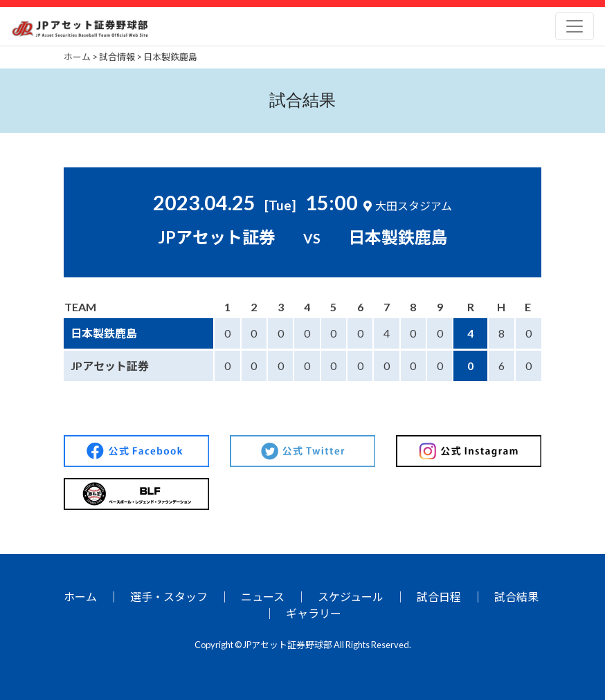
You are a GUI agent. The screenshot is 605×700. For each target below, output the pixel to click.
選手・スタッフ (169, 597)
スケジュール (351, 597)
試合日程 (439, 597)
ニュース (263, 597)
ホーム (80, 597)
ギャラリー (314, 613)
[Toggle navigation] (575, 26)
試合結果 (516, 597)
